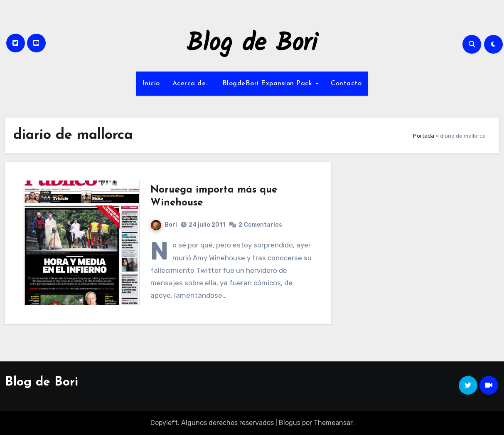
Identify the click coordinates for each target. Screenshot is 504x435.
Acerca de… (191, 84)
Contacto (346, 84)
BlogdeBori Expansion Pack (268, 84)
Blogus (290, 423)
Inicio (151, 84)
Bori (164, 225)
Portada (424, 136)
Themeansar (333, 423)
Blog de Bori (252, 44)
